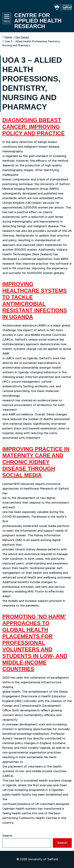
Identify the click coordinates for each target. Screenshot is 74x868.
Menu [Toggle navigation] (7, 19)
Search (7, 836)
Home (8, 37)
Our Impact (22, 37)
